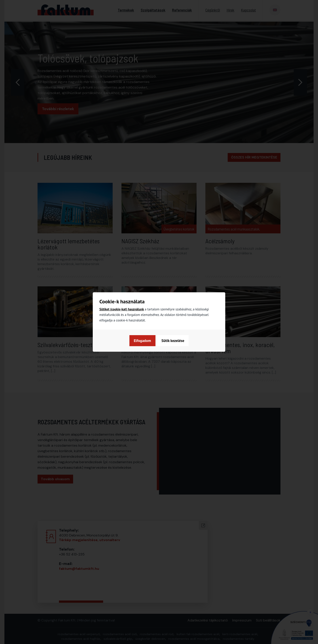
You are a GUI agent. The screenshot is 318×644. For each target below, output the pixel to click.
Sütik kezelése (145, 341)
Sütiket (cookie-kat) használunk (122, 309)
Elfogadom (176, 341)
